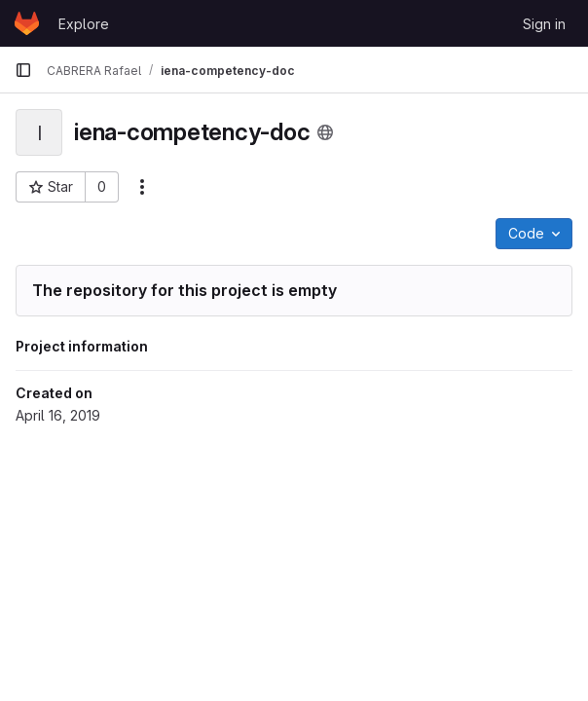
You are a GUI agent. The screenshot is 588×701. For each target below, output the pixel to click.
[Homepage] (27, 23)
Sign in (544, 24)
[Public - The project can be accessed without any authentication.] (325, 132)
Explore (84, 24)
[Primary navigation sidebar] (23, 70)
